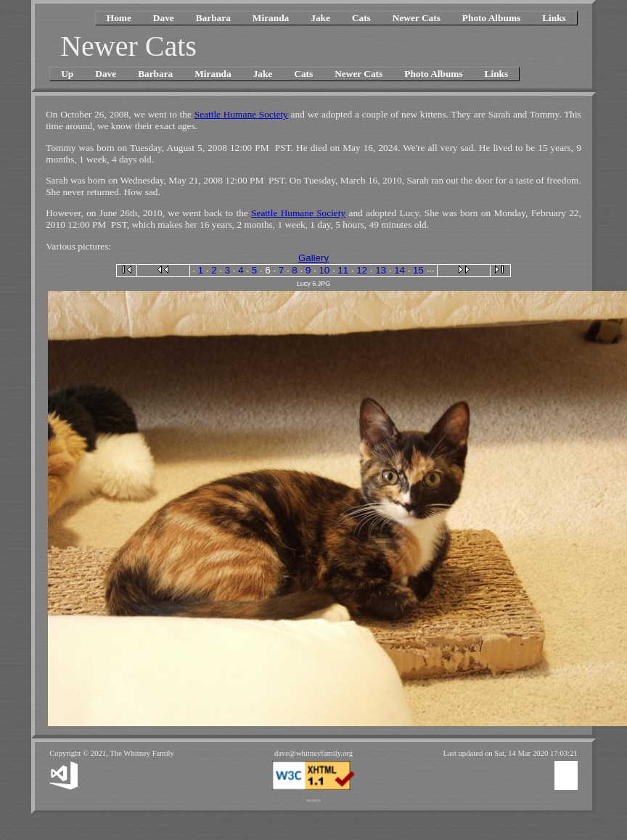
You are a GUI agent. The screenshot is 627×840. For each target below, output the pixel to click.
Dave (164, 18)
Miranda (271, 18)
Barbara (213, 18)
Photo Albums (491, 18)
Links (554, 18)
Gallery (313, 258)
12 (362, 270)
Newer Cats (417, 18)
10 (324, 270)
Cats (361, 18)
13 (381, 270)
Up (67, 74)
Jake (320, 18)
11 (343, 270)
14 (399, 270)
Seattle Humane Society (241, 114)
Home (119, 18)
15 (418, 270)
